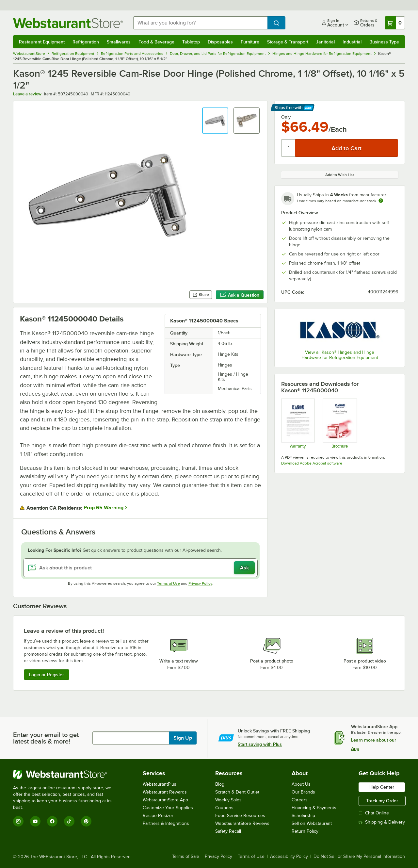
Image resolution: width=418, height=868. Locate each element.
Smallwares (119, 42)
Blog (220, 784)
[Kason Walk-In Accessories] (339, 423)
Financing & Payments (314, 808)
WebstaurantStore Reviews (242, 823)
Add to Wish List (340, 175)
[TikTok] (69, 821)
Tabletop (191, 42)
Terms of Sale (186, 857)
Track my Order (382, 801)
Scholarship (303, 816)
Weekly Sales (228, 800)
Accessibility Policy (289, 857)
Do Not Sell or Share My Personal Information (359, 857)
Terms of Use (169, 583)
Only (286, 117)
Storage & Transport (288, 42)
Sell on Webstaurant (312, 823)
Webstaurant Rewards (165, 792)
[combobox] (200, 23)
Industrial (352, 42)
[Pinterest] (86, 821)
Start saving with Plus (260, 744)
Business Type (384, 42)
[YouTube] (35, 821)
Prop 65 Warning (104, 508)
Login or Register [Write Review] (47, 675)
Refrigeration (86, 42)
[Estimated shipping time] (381, 201)
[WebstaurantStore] (67, 774)
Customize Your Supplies (168, 808)
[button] (215, 121)
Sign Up (183, 738)
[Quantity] (289, 148)
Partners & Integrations (166, 823)
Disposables (220, 42)
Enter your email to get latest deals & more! (46, 738)
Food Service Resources (240, 816)
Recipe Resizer (158, 816)
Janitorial (325, 42)
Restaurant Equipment (42, 42)
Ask (244, 568)
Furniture (250, 42)
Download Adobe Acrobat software (312, 463)
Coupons (224, 808)
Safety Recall (228, 831)
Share (201, 295)
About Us (301, 784)
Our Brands (303, 792)
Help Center (382, 787)
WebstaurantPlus (160, 784)
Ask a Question (240, 295)
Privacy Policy (200, 583)
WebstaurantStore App (165, 800)
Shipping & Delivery (382, 822)
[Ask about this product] (140, 568)
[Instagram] (18, 821)
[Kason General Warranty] (298, 423)
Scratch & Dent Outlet (237, 792)
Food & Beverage (156, 42)
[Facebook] (52, 821)
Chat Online (374, 813)
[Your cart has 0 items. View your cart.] (395, 23)
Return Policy (305, 831)
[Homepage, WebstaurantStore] (68, 23)
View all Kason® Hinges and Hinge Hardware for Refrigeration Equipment (340, 355)
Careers (300, 800)
